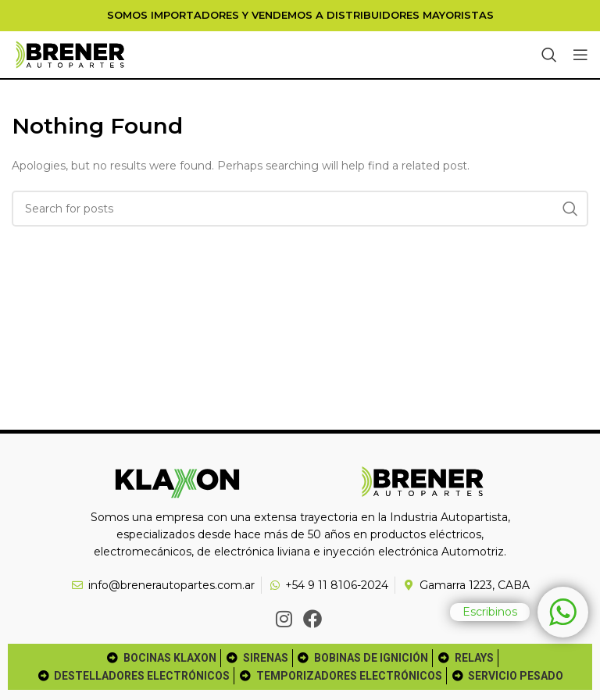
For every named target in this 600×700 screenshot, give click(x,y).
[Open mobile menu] (580, 55)
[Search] (549, 55)
